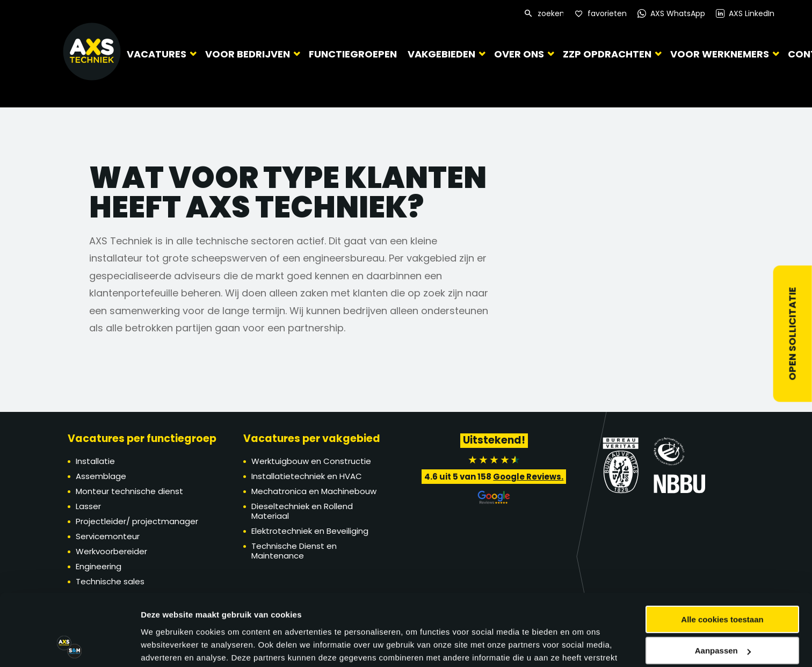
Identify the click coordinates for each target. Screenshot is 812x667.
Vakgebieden (436, 53)
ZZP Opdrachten (602, 53)
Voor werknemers (714, 53)
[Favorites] (601, 14)
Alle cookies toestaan (722, 500)
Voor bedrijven (248, 53)
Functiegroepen (350, 54)
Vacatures (157, 53)
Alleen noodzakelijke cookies (722, 563)
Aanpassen (723, 532)
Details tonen (166, 594)
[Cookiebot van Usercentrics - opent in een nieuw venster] (70, 594)
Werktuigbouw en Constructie (311, 461)
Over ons (514, 53)
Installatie (95, 461)
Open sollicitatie (792, 334)
